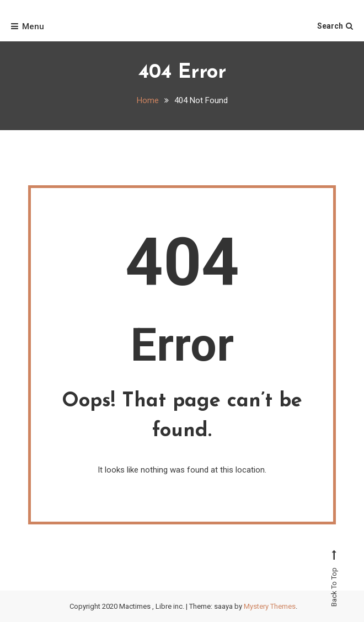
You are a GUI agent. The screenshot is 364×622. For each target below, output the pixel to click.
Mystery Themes (270, 606)
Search (335, 26)
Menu (28, 26)
